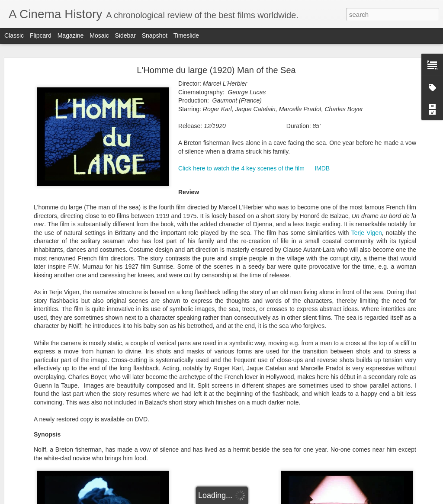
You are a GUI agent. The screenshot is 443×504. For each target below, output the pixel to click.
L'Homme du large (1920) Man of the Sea (216, 61)
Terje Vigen (367, 224)
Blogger (249, 499)
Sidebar (125, 35)
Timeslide (186, 35)
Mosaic (99, 35)
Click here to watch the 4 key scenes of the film (241, 160)
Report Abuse (274, 499)
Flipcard (41, 35)
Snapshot (155, 35)
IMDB (322, 160)
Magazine (71, 35)
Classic (14, 35)
